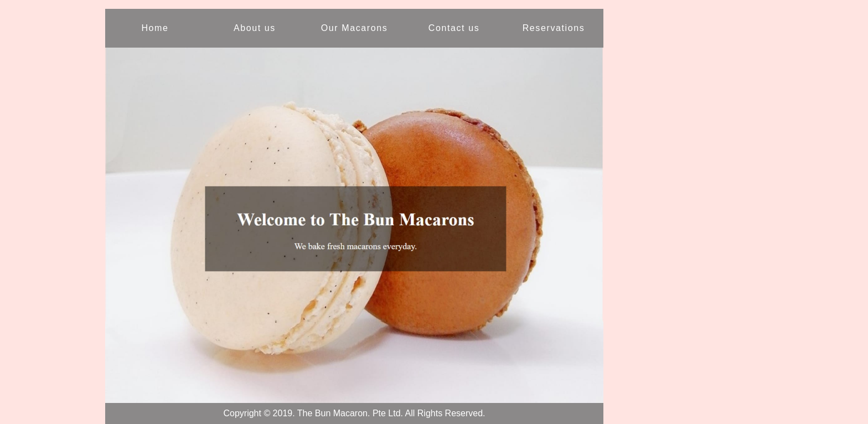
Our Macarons (355, 28)
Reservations (554, 28)
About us (255, 28)
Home (155, 28)
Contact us (454, 28)
